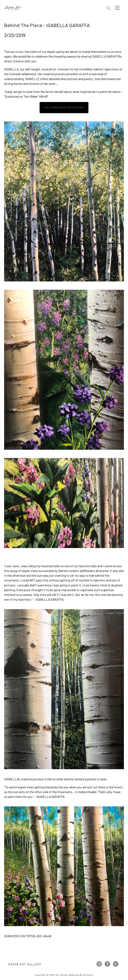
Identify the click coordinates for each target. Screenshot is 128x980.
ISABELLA (11, 69)
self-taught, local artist (41, 69)
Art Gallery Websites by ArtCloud (75, 975)
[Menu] (117, 8)
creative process (54, 74)
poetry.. (89, 79)
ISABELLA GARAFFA (106, 56)
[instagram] (99, 964)
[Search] (109, 8)
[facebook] (107, 964)
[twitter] (116, 964)
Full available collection (64, 107)
